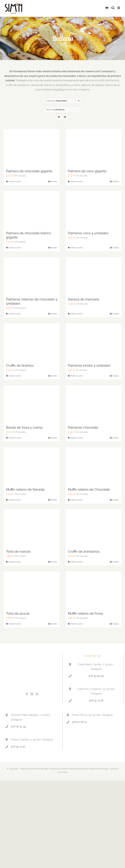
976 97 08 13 (79, 722)
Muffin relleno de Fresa (85, 613)
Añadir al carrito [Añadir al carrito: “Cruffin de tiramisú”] (15, 376)
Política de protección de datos (34, 769)
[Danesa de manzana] (93, 276)
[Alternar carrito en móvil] (107, 8)
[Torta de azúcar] (32, 590)
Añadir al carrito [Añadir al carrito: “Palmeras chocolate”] (76, 438)
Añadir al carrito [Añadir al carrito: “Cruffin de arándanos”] (76, 562)
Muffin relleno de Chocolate (89, 489)
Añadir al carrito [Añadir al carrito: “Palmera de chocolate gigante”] (15, 182)
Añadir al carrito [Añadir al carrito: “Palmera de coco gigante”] (76, 182)
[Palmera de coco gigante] (93, 148)
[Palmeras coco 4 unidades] (93, 210)
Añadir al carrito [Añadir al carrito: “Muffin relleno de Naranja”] (15, 500)
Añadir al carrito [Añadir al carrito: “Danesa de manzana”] (76, 314)
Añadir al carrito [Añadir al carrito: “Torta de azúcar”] (15, 624)
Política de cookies (59, 769)
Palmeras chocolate (83, 427)
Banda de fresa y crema (24, 427)
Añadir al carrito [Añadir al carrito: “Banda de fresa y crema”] (15, 438)
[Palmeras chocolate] (93, 404)
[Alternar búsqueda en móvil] (113, 8)
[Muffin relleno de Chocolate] (93, 466)
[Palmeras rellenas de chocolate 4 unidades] (32, 276)
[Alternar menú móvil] (119, 8)
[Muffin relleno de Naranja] (32, 466)
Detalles (54, 182)
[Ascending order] (79, 101)
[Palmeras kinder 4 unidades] (93, 342)
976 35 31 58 (96, 700)
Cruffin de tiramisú (20, 365)
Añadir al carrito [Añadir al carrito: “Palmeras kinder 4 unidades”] (76, 376)
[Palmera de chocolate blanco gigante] (32, 210)
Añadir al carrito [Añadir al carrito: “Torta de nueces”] (15, 562)
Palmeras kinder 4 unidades (89, 365)
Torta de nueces (18, 551)
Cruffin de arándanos (84, 551)
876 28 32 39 (18, 727)
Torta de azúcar (18, 613)
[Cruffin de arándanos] (93, 528)
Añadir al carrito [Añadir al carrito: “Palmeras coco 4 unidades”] (76, 248)
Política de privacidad (79, 769)
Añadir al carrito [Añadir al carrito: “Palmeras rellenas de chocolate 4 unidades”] (15, 314)
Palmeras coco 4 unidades (88, 233)
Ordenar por (56, 101)
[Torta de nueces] (32, 528)
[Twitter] (37, 694)
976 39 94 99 (96, 676)
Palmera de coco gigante (87, 171)
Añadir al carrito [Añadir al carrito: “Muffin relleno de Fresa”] (76, 624)
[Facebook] (27, 694)
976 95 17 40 (18, 747)
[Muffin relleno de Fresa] (93, 590)
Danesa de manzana (83, 299)
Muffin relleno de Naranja (25, 489)
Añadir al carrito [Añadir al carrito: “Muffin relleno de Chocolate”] (76, 500)
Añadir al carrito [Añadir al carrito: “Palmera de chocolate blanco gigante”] (15, 248)
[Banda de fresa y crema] (32, 404)
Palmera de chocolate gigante (29, 171)
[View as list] (65, 117)
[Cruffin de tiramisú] (32, 342)
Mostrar (55, 110)
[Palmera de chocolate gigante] (32, 148)
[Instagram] (32, 694)
